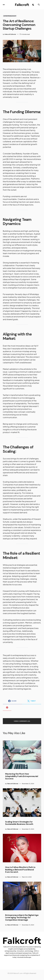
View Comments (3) (22, 721)
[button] (4, 5)
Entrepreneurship (10, 16)
